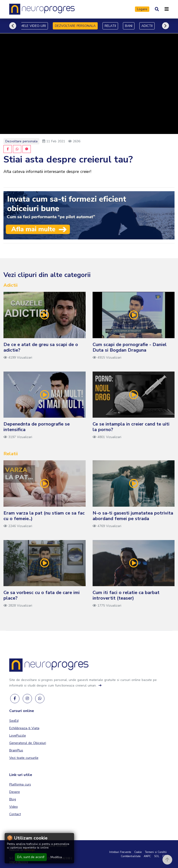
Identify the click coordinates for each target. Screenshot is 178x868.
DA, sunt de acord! (31, 857)
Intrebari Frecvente (120, 852)
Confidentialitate (131, 856)
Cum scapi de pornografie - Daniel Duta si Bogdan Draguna (130, 347)
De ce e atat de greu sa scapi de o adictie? (41, 347)
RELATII (110, 26)
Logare (142, 9)
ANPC (147, 856)
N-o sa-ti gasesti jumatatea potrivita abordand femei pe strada (133, 516)
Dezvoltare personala (21, 141)
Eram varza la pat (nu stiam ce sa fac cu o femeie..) (44, 516)
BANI (129, 26)
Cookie (138, 852)
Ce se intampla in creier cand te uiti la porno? (131, 427)
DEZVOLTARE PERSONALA (75, 26)
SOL (157, 856)
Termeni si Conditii (156, 852)
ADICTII (147, 26)
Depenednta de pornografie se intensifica (37, 427)
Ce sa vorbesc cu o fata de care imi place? (42, 595)
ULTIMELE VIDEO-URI (30, 26)
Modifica (56, 857)
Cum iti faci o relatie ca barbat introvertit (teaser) (126, 595)
